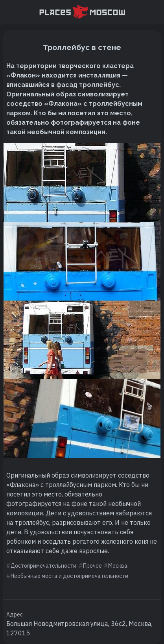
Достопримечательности (43, 566)
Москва (118, 566)
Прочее (92, 566)
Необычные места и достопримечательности (69, 576)
